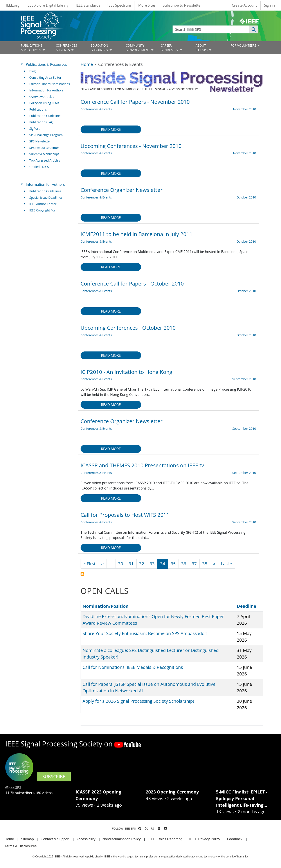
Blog (33, 71)
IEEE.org (13, 5)
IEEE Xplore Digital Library (48, 5)
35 (173, 564)
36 (184, 564)
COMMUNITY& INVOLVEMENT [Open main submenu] (138, 48)
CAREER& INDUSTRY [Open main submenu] (170, 48)
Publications (38, 109)
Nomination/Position (105, 606)
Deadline (247, 606)
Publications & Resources (46, 64)
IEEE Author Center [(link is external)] (45, 204)
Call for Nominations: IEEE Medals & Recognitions (133, 667)
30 (121, 564)
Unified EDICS (39, 167)
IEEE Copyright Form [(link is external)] (46, 210)
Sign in (269, 5)
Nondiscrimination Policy (121, 839)
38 (205, 564)
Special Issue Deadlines (46, 197)
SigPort (34, 128)
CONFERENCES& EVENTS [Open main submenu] (66, 48)
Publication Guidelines (45, 116)
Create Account (244, 5)
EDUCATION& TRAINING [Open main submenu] (100, 48)
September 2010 (244, 379)
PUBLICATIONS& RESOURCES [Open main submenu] (32, 48)
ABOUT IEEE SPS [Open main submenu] (202, 48)
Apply (254, 29)
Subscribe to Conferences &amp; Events (82, 574)
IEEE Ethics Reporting (165, 839)
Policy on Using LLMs (44, 103)
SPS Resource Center (44, 148)
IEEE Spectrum (119, 5)
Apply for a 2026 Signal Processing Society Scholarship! (138, 701)
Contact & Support (55, 839)
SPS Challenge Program (46, 135)
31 (131, 564)
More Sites (147, 5)
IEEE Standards (88, 5)
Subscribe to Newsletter (182, 5)
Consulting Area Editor (45, 77)
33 (152, 564)
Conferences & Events (96, 109)
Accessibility (86, 839)
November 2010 (244, 109)
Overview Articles (42, 97)
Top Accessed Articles (45, 160)
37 (194, 564)
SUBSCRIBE (54, 776)
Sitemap (27, 839)
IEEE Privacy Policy (205, 839)
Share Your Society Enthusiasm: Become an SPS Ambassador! (145, 633)
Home (87, 64)
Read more (111, 129)
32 (142, 564)
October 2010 (246, 197)
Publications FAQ (41, 122)
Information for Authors (47, 90)
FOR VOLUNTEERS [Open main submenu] (244, 45)
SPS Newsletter (40, 141)
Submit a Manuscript (44, 154)
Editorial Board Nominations (50, 84)
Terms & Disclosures (21, 846)
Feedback (235, 839)
